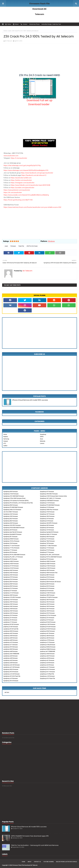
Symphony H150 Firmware (48, 566)
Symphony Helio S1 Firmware (49, 534)
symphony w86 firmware (47, 636)
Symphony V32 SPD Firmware (12, 525)
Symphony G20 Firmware (11, 523)
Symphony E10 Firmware (47, 588)
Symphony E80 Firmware (47, 575)
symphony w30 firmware (10, 663)
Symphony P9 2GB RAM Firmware (50, 505)
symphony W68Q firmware (48, 649)
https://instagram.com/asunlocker (23, 183)
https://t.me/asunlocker (19, 158)
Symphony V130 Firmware (11, 494)
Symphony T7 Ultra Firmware (48, 546)
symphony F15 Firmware (47, 539)
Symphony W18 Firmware (11, 672)
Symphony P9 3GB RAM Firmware (13, 507)
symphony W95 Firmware (11, 631)
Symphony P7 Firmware (47, 552)
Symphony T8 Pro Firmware (11, 541)
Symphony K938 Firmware (11, 539)
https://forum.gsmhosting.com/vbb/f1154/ (18, 200)
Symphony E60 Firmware (11, 582)
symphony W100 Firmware (48, 629)
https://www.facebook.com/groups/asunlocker (37, 173)
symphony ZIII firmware (10, 620)
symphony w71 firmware (10, 645)
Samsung (6, 439)
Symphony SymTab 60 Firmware (13, 532)
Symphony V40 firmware (10, 609)
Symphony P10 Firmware (47, 550)
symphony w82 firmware (47, 638)
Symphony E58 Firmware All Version (50, 582)
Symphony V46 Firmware (11, 606)
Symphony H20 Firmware (11, 575)
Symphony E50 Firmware (11, 586)
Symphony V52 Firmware (47, 602)
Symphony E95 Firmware (11, 492)
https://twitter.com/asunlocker (21, 180)
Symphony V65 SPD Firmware (49, 523)
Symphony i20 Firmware (10, 530)
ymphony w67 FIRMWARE (48, 651)
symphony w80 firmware (10, 640)
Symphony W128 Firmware (48, 627)
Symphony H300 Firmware (48, 561)
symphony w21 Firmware (47, 667)
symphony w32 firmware (10, 660)
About (16, 24)
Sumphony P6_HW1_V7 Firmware (13, 557)
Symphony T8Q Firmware (47, 541)
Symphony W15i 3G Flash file (12, 676)
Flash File (21, 246)
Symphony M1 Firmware (10, 537)
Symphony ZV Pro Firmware (48, 615)
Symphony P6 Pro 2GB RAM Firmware (51, 557)
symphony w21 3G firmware (11, 667)
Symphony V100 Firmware (48, 593)
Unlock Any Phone (34, 24)
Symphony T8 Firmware (47, 543)
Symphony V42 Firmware (11, 514)
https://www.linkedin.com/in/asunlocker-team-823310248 (30, 185)
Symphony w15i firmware (47, 676)
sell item (7, 692)
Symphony (43, 434)
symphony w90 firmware (10, 636)
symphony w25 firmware (47, 663)
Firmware (13, 246)
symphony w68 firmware (10, 651)
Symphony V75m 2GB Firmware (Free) (14, 498)
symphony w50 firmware (10, 658)
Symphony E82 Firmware (11, 521)
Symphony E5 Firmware (47, 591)
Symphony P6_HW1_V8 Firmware (50, 555)
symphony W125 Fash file (11, 629)
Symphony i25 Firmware (47, 528)
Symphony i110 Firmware (47, 503)
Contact (24, 24)
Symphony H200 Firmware (48, 564)
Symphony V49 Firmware (47, 604)
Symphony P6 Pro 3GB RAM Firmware (14, 555)
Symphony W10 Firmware (11, 681)
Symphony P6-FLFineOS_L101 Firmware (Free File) (18, 503)
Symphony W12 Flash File (47, 678)
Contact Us (37, 862)
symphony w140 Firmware (48, 624)
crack (10, 31)
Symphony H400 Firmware (11, 561)
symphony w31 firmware (47, 660)
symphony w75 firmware (47, 640)
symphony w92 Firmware (11, 633)
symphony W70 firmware (11, 647)
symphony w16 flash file (47, 674)
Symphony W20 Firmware (11, 669)
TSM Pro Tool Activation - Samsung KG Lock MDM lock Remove (35, 845)
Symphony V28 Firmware (47, 611)
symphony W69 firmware (11, 649)
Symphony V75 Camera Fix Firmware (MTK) (16, 501)
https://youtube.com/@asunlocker (23, 188)
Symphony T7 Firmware (10, 550)
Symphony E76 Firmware (11, 579)
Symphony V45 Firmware (47, 606)
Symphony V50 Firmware (11, 604)
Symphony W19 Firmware (47, 669)
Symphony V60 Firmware (47, 600)
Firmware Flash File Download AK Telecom (40, 9)
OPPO (42, 437)
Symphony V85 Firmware (11, 595)
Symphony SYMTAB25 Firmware (49, 501)
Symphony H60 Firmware (11, 570)
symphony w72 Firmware (11, 642)
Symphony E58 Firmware (11, 584)
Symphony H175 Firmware (11, 566)
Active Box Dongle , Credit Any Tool (51, 24)
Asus (42, 439)
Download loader (39, 104)
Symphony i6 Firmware (47, 521)
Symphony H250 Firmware (11, 564)
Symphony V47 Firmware (47, 514)
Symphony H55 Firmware (47, 570)
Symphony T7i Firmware (47, 548)
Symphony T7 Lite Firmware (11, 546)
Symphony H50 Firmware (11, 573)
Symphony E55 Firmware (47, 584)
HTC (5, 443)
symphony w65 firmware (10, 656)
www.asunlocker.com (11, 156)
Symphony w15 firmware (11, 678)
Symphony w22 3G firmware (12, 665)
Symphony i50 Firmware (47, 525)
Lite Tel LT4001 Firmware (11, 512)
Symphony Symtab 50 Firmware (49, 532)
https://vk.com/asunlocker (13, 192)
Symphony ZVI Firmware (10, 615)
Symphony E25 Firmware (47, 586)
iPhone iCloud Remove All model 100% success (30, 400)
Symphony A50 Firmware (47, 537)
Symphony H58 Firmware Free (49, 573)
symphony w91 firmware (47, 633)
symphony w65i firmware (47, 654)
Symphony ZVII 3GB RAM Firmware (14, 496)
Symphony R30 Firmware (11, 505)
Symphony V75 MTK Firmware (49, 597)
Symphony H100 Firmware (48, 568)
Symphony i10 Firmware (47, 530)
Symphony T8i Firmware (10, 543)
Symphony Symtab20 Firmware (12, 534)
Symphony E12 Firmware (11, 588)
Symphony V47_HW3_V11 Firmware (50, 498)
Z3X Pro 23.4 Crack (32, 246)
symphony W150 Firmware (11, 624)
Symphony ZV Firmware (10, 618)
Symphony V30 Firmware (11, 611)
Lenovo (42, 443)
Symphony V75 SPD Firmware (12, 597)
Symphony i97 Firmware (47, 492)
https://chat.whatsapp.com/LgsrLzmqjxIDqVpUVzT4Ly (22, 165)
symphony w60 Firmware (47, 656)
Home (8, 24)
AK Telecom (8, 41)
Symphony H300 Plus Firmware (49, 510)
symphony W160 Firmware (48, 622)
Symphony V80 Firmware (47, 595)
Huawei (6, 441)
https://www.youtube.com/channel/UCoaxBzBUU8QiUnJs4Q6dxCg (26, 195)
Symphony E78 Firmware (47, 577)
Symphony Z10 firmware (47, 507)
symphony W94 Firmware (47, 631)
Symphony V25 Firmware (11, 613)
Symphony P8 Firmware (10, 552)
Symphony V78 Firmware (47, 512)
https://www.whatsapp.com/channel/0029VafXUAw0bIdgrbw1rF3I (26, 170)
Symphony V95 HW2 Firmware (49, 494)
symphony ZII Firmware (47, 620)
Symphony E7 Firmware (10, 591)
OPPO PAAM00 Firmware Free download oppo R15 (30, 836)
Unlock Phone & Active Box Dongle (66, 862)
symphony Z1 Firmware (10, 622)
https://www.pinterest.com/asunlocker (17, 190)
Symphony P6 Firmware (10, 559)
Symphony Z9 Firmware (47, 519)
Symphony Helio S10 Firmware (12, 510)
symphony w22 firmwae (47, 665)
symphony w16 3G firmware (11, 674)
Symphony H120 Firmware (11, 568)
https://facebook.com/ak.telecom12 (34, 175)
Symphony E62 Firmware (11, 519)
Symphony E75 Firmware (47, 579)
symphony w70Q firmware (48, 645)
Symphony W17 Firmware (47, 672)
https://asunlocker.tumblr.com (21, 178)
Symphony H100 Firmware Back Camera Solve (53, 496)
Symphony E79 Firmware (11, 577)
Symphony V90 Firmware (47, 516)
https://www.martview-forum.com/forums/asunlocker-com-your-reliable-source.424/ (32, 207)
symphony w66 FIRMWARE (11, 654)
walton (5, 446)
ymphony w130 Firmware (11, 627)
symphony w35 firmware (47, 658)
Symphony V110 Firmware (11, 593)
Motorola (43, 441)
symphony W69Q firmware (48, 647)
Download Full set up (39, 100)
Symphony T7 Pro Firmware (11, 548)
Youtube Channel (49, 862)
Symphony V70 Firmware (11, 600)
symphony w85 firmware (10, 638)
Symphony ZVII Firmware (47, 613)
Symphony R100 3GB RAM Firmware (14, 528)
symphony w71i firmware (47, 642)
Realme (6, 437)
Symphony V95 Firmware (11, 516)
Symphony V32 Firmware (47, 609)
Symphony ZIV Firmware (47, 618)
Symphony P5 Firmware (47, 559)
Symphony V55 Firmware (11, 602)
